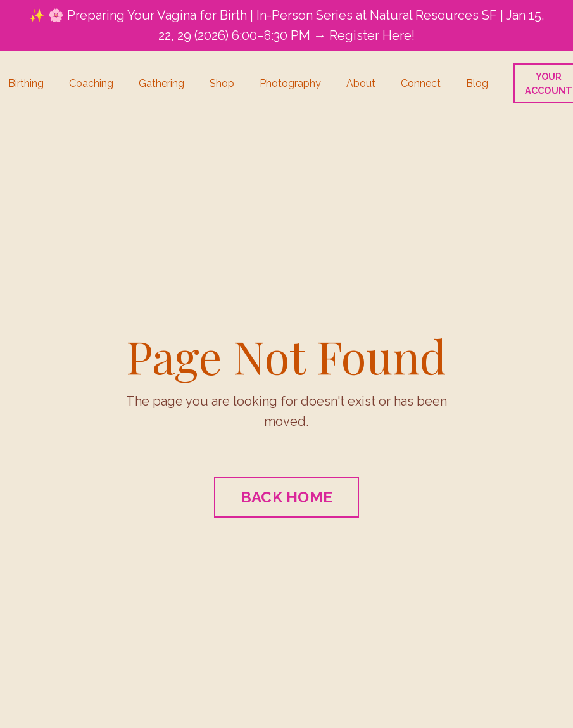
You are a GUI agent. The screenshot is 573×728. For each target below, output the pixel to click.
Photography (290, 83)
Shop (222, 83)
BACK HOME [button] (286, 497)
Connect (421, 83)
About (361, 83)
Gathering (161, 83)
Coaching (91, 83)
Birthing (26, 83)
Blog (477, 83)
